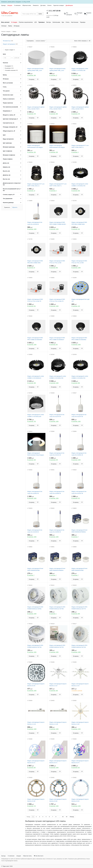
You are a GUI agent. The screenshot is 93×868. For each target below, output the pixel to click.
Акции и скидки (10, 50)
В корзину (32, 79)
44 (67, 817)
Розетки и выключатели (26, 22)
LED (35, 22)
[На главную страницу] (11, 13)
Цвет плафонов (7, 151)
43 (63, 817)
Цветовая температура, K (10, 119)
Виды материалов (8, 139)
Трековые (42, 22)
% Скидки (14, 22)
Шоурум (10, 5)
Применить (7, 207)
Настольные (75, 22)
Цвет (4, 135)
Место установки (8, 83)
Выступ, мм (6, 179)
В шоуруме (9, 66)
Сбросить (15, 207)
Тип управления (8, 199)
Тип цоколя (6, 91)
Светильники (56, 22)
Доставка (43, 5)
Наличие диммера (8, 203)
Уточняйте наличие (11, 70)
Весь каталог (5, 22)
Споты (67, 22)
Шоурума (18, 2)
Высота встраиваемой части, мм (11, 190)
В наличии (9, 68)
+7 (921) (53, 11)
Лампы (10, 26)
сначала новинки (40, 41)
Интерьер (17, 26)
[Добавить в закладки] (38, 79)
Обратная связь (27, 5)
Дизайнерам (69, 5)
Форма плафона (8, 159)
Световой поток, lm (9, 123)
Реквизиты (36, 5)
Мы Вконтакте (39, 856)
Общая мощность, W (9, 131)
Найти (40, 14)
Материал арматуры (9, 147)
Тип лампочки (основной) (10, 107)
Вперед (72, 817)
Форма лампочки (8, 103)
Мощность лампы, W (9, 115)
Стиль (5, 87)
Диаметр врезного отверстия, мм (12, 184)
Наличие (5, 63)
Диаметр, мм (7, 175)
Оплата (49, 5)
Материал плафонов (9, 155)
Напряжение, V (7, 111)
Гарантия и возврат (59, 5)
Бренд (5, 75)
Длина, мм (6, 163)
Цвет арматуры (7, 143)
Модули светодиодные (10, 44)
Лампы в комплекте (9, 99)
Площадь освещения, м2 (10, 127)
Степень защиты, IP (9, 195)
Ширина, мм (6, 167)
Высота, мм (6, 171)
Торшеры (83, 22)
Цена (4, 54)
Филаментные (8, 41)
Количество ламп (8, 95)
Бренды (3, 5)
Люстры (49, 22)
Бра (63, 22)
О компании (17, 5)
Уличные (4, 26)
